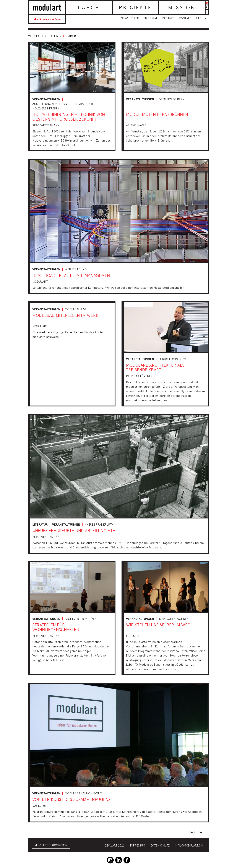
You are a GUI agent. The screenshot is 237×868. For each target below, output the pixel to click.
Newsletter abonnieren (51, 845)
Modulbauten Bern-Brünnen (157, 114)
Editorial (151, 18)
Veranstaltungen (46, 99)
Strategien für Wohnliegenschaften (56, 627)
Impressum (138, 845)
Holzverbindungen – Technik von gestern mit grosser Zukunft (69, 117)
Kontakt (185, 18)
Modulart (35, 36)
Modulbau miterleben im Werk (65, 315)
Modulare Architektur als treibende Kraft (155, 367)
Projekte (136, 7)
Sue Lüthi (133, 636)
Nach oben (196, 832)
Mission (182, 7)
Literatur (40, 525)
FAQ (199, 18)
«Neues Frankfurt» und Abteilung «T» (74, 531)
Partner (169, 18)
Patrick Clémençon (141, 376)
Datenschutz (160, 845)
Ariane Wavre (136, 125)
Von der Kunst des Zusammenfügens (71, 799)
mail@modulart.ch (189, 845)
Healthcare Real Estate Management (72, 275)
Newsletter (130, 18)
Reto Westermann (46, 125)
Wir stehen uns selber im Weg (158, 625)
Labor (89, 7)
